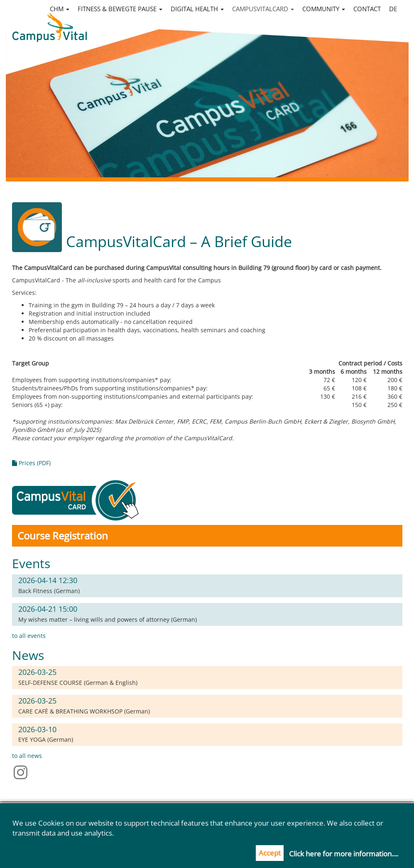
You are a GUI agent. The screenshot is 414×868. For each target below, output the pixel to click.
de (393, 9)
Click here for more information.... (344, 854)
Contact (367, 9)
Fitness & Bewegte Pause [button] (120, 9)
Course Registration (63, 536)
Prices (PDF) (31, 463)
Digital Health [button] (197, 9)
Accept (270, 853)
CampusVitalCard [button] (263, 9)
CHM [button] (60, 9)
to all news (27, 756)
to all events (29, 636)
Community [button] (324, 9)
